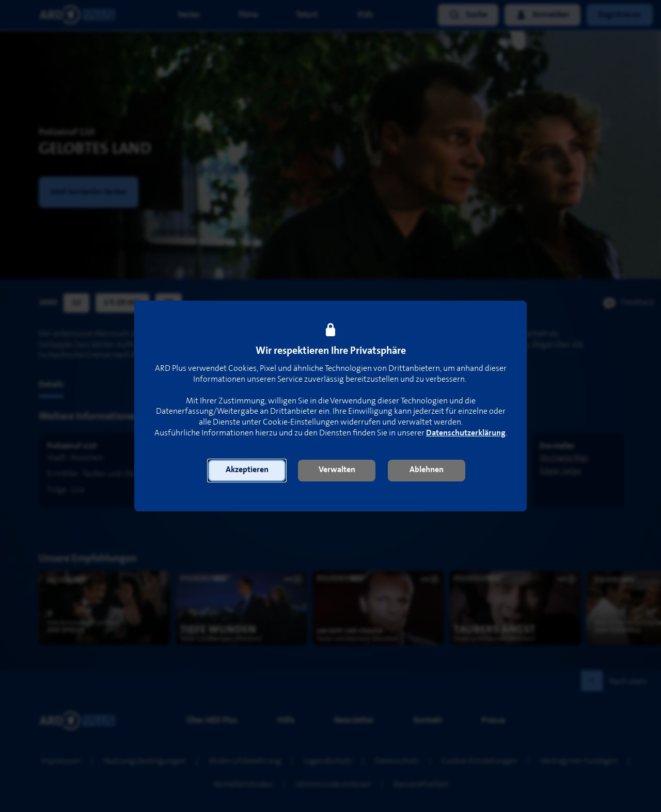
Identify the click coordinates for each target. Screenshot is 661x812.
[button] (247, 471)
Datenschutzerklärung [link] (466, 433)
